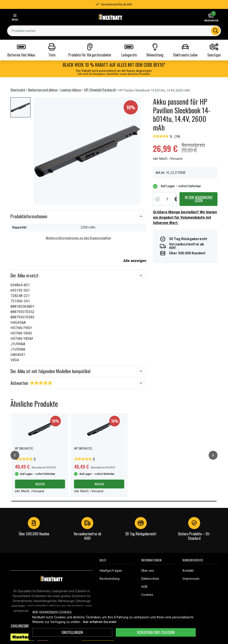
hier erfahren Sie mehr (100, 622)
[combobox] (114, 31)
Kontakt (188, 571)
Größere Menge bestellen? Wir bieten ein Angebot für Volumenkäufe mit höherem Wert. (185, 217)
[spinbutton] (167, 199)
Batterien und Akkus (43, 90)
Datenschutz (150, 579)
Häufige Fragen (111, 571)
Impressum (191, 579)
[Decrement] (157, 199)
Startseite (18, 90)
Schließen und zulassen (156, 632)
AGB (144, 587)
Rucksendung (110, 579)
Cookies (147, 595)
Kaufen (40, 484)
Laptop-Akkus (71, 90)
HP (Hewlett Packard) (100, 90)
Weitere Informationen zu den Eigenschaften (78, 238)
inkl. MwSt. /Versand (168, 159)
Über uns (148, 571)
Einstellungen (72, 632)
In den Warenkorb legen (198, 199)
